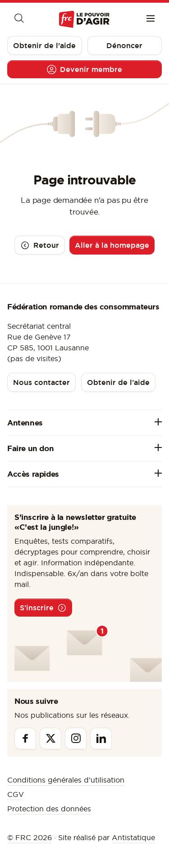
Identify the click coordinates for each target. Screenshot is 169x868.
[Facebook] (25, 738)
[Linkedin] (101, 738)
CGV (16, 794)
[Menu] (151, 19)
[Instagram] (76, 738)
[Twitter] (50, 738)
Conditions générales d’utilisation (66, 780)
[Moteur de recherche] (18, 19)
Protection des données (49, 809)
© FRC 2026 (30, 837)
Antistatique (133, 837)
